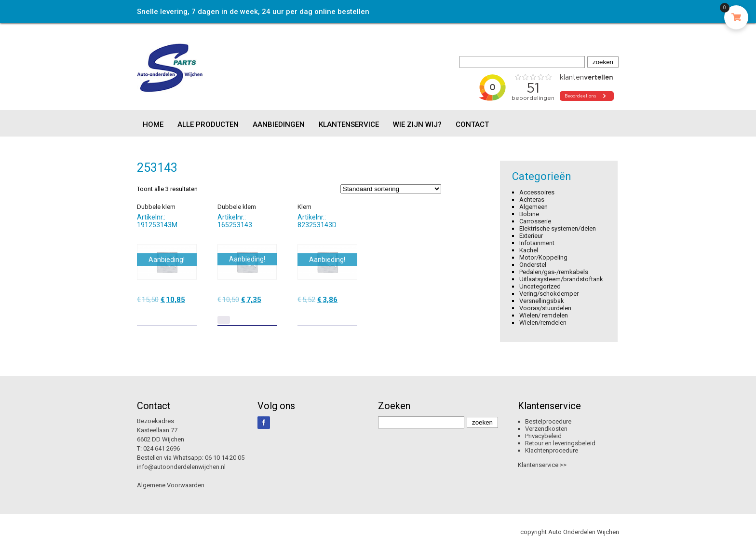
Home (153, 124)
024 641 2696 (162, 448)
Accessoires (537, 192)
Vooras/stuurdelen (545, 308)
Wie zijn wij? (417, 124)
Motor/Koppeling (543, 257)
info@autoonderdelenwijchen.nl (181, 467)
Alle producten (208, 124)
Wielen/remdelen (543, 323)
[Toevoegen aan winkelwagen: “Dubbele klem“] (190, 315)
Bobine (529, 214)
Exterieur (531, 236)
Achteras (532, 199)
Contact (472, 124)
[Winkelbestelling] (391, 189)
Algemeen (533, 207)
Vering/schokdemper (549, 294)
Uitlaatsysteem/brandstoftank (561, 279)
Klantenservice (349, 124)
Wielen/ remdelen (544, 315)
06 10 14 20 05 (225, 458)
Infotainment (537, 243)
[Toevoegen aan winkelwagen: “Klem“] (351, 315)
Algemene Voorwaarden (171, 485)
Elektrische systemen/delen (558, 228)
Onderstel (533, 265)
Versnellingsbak (542, 301)
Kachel (529, 250)
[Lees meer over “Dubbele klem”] (224, 320)
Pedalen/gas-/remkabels (554, 272)
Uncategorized (540, 286)
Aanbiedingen (279, 124)
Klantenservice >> (542, 465)
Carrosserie (535, 221)
